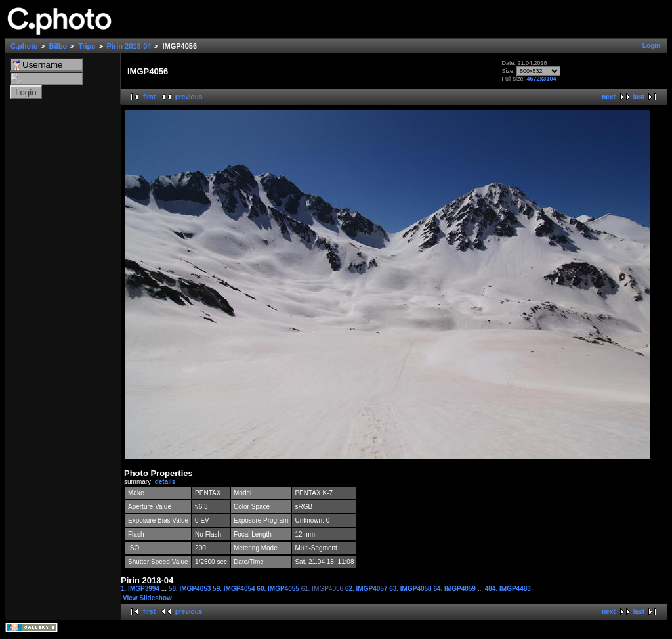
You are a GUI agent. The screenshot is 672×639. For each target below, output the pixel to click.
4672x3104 (541, 79)
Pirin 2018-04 (129, 46)
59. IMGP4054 (235, 589)
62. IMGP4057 (367, 589)
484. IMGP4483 (508, 589)
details (165, 482)
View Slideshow (147, 598)
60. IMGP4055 (279, 589)
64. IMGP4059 (455, 589)
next (609, 97)
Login (651, 46)
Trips (87, 46)
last (639, 97)
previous (189, 97)
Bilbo (58, 46)
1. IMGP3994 (141, 589)
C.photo (24, 46)
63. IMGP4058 (411, 589)
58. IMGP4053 (191, 589)
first (149, 97)
